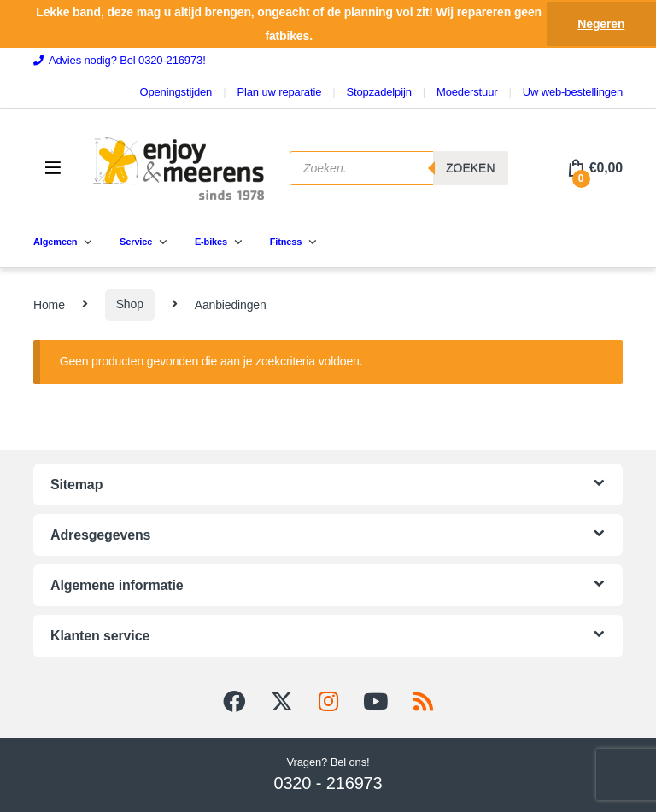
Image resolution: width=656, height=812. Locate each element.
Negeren (601, 24)
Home (49, 304)
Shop (130, 304)
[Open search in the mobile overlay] (399, 168)
